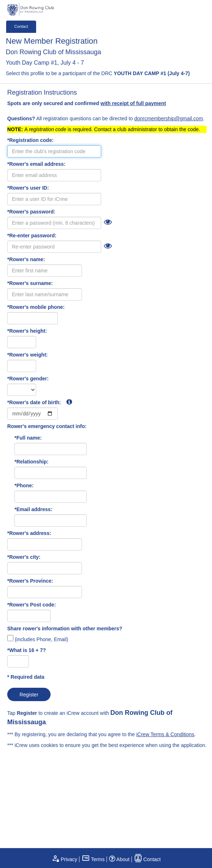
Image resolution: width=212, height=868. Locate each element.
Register (29, 695)
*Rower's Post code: (32, 605)
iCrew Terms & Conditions (165, 734)
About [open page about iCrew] (119, 859)
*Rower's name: (26, 259)
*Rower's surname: (30, 283)
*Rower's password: (31, 212)
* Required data (26, 677)
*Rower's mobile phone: (36, 307)
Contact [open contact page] (147, 859)
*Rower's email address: (36, 164)
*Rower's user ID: (28, 188)
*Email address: (33, 509)
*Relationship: (31, 462)
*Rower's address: (29, 533)
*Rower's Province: (30, 581)
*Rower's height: (27, 331)
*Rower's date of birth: (40, 402)
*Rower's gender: (28, 379)
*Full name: (28, 438)
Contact (21, 26)
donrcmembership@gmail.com (169, 118)
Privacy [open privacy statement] (64, 859)
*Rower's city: (24, 557)
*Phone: (24, 485)
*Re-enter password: (32, 236)
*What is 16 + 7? (27, 650)
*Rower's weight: (27, 355)
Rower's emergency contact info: (47, 426)
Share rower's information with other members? (65, 629)
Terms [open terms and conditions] (93, 859)
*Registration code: (30, 140)
